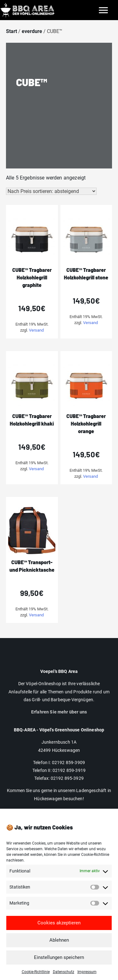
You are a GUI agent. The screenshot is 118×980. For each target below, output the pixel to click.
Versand (36, 330)
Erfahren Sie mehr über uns (59, 712)
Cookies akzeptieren (59, 933)
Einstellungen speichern (59, 967)
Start (11, 31)
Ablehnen (59, 950)
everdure (32, 31)
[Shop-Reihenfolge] (51, 191)
